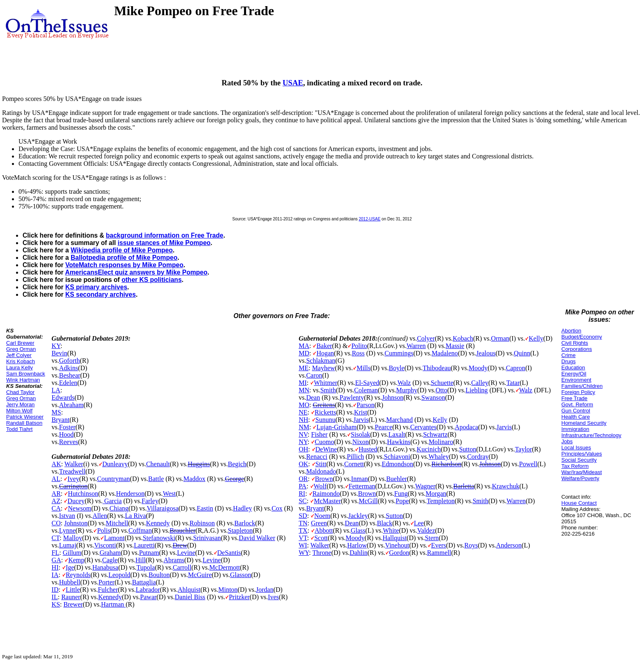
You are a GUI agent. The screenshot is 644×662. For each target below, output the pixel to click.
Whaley (439, 457)
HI (55, 567)
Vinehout (397, 545)
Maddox (194, 479)
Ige (70, 567)
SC (303, 501)
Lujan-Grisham (336, 427)
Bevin (60, 353)
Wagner (425, 486)
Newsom (79, 508)
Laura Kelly (20, 368)
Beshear (70, 375)
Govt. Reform (577, 404)
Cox (277, 508)
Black (385, 523)
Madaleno (445, 353)
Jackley (358, 516)
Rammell (439, 553)
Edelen (68, 383)
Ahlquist (189, 590)
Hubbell (70, 582)
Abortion (571, 331)
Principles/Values (582, 454)
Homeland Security (584, 423)
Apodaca (466, 427)
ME (304, 368)
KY (56, 346)
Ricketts (325, 412)
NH (303, 420)
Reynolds (78, 575)
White (391, 530)
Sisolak (360, 434)
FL (56, 553)
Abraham (71, 405)
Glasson (241, 575)
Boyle (396, 368)
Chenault (158, 464)
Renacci (317, 457)
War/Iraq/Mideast (582, 472)
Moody (478, 368)
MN (304, 390)
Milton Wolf (19, 411)
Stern (432, 538)
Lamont (114, 538)
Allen (100, 516)
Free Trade (575, 398)
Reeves (69, 442)
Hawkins (399, 442)
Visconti (105, 545)
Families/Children (582, 386)
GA (56, 560)
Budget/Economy (582, 337)
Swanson (433, 397)
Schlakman (321, 361)
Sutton (468, 449)
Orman (500, 338)
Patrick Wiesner (25, 417)
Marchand (399, 420)
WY (304, 553)
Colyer (426, 338)
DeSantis (229, 553)
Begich (237, 464)
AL (56, 479)
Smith (328, 390)
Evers (439, 545)
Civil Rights (575, 343)
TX (303, 530)
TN (303, 523)
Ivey (73, 479)
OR (303, 479)
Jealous (486, 353)
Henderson (130, 494)
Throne (322, 553)
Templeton (441, 501)
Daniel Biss (190, 597)
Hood (67, 434)
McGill (368, 501)
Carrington (73, 486)
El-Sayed (367, 383)
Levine (186, 553)
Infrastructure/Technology (591, 435)
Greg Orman (21, 349)
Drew (180, 545)
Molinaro (441, 442)
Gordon (399, 553)
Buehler (397, 479)
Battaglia (144, 582)
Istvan (67, 516)
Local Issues (576, 448)
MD (304, 353)
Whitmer (325, 383)
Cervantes (423, 427)
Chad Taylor (20, 392)
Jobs (567, 441)
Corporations (577, 349)
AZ (56, 501)
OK (303, 464)
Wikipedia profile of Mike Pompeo (122, 250)
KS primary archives (96, 287)
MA (304, 346)
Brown (324, 479)
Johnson (393, 397)
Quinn (522, 353)
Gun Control (576, 411)
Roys (471, 545)
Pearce (384, 427)
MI (303, 383)
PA (302, 486)
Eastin (205, 508)
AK (56, 464)
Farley (150, 501)
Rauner (71, 597)
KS (56, 604)
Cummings (399, 353)
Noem (322, 516)
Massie (455, 346)
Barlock (245, 523)
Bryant (61, 420)
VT (303, 538)
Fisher (320, 434)
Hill (141, 560)
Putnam (149, 553)
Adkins (69, 368)
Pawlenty (352, 397)
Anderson (509, 545)
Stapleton (240, 530)
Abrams (174, 560)
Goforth (70, 361)
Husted (368, 449)
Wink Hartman (23, 380)
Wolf (320, 486)
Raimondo (326, 494)
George (234, 479)
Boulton (159, 575)
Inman (360, 479)
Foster (67, 427)
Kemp (76, 560)
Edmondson (398, 464)
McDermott (225, 567)
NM (304, 427)
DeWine (326, 449)
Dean (313, 397)
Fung (401, 494)
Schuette (442, 383)
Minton (228, 590)
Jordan (265, 590)
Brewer (73, 604)
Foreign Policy (578, 392)
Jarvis (361, 420)
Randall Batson (24, 423)
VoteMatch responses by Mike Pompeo (124, 265)
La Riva (135, 516)
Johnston (76, 523)
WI (303, 545)
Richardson (446, 464)
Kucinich (429, 449)
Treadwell (72, 471)
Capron (516, 368)
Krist (361, 412)
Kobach (463, 338)
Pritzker (239, 597)
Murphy (407, 390)
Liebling (476, 390)
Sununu (325, 420)
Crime (569, 355)
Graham (110, 553)
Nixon (361, 442)
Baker (324, 346)
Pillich (356, 457)
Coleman (366, 390)
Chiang (119, 508)
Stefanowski (159, 538)
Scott (321, 538)
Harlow (357, 545)
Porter (107, 582)
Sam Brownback (26, 374)
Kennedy (158, 523)
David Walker (257, 538)
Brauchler (183, 530)
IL (55, 597)
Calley (480, 383)
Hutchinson (83, 494)
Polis (103, 530)
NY (303, 442)
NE (303, 412)
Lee (419, 523)
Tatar (513, 383)
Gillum (72, 553)
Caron (314, 375)
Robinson (202, 523)
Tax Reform (575, 466)
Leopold (119, 575)
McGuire (200, 575)
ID (55, 590)
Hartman (113, 604)
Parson (366, 405)
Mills (363, 368)
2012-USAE (370, 219)
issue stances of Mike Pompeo (164, 243)
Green (319, 523)
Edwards (63, 397)
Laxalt (397, 434)
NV (303, 434)
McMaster (327, 501)
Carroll (182, 567)
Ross (358, 353)
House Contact (579, 503)
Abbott (324, 530)
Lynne (67, 530)
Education (573, 368)
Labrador (148, 590)
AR (56, 494)
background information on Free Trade (165, 235)
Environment (576, 380)
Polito (359, 346)
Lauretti (144, 545)
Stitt (321, 464)
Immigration (575, 429)
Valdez (426, 530)
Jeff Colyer (19, 355)
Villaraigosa (162, 508)
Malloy (73, 538)
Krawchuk (506, 486)
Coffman (140, 530)
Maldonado (321, 471)
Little (73, 590)
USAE (293, 83)
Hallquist (394, 538)
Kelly (536, 338)
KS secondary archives (101, 294)
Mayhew (324, 368)
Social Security (579, 460)
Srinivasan (207, 538)
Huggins (199, 464)
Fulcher (108, 590)
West (169, 494)
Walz (404, 383)
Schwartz (435, 434)
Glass (358, 530)
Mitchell (117, 523)
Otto (442, 390)
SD (303, 516)
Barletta (464, 486)
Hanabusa (105, 567)
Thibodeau (437, 368)
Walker (74, 464)
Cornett (354, 464)
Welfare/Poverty (580, 478)
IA (55, 575)
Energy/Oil (574, 374)
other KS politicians (152, 280)
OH (303, 449)
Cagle (110, 560)
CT (56, 538)
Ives (273, 597)
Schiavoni (397, 457)
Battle (156, 479)
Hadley (242, 508)
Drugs (569, 361)
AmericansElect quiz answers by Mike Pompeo (136, 272)
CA (56, 508)
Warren (416, 346)
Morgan (436, 494)
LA (56, 390)
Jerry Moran (20, 404)
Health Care (576, 417)
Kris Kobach (21, 361)
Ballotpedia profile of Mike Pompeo (124, 258)
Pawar (148, 597)
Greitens (324, 405)
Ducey (76, 501)
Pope (402, 501)
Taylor (524, 449)
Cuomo (324, 442)
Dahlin (359, 553)
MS (56, 412)
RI (302, 494)
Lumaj (68, 545)
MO (304, 405)
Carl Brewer (20, 343)
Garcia (112, 501)
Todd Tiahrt (19, 429)
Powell (528, 464)
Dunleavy (115, 464)
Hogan (325, 353)
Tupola (146, 567)
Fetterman (362, 486)
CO (56, 523)
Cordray (478, 457)
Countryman (113, 479)
